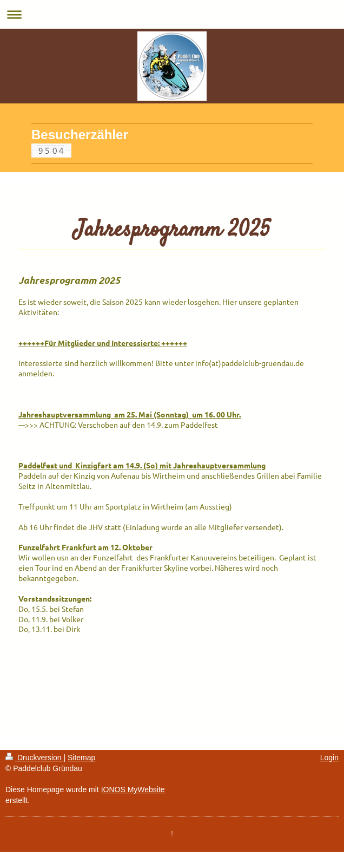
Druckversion (34, 758)
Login (329, 758)
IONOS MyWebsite (133, 789)
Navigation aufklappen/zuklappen (172, 14)
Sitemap (81, 758)
